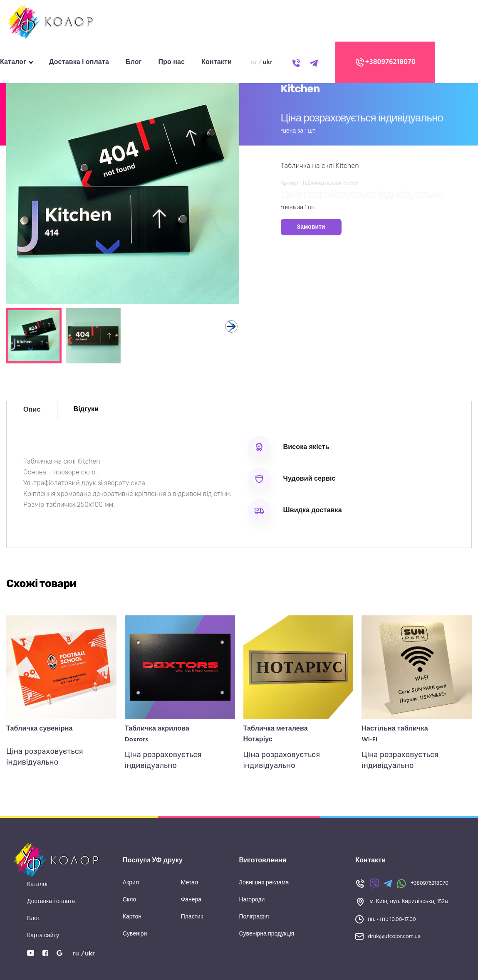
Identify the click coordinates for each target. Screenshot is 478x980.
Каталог (13, 62)
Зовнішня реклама (264, 883)
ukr (267, 62)
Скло (130, 900)
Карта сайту (43, 936)
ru (254, 62)
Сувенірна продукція (267, 934)
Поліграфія (254, 917)
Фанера (191, 900)
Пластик (192, 917)
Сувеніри (135, 934)
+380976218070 (385, 62)
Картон (132, 917)
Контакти (217, 62)
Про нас (172, 62)
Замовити (311, 227)
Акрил (131, 883)
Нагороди (252, 900)
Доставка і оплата (79, 62)
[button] (231, 326)
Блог (134, 62)
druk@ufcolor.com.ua (394, 937)
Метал (189, 883)
